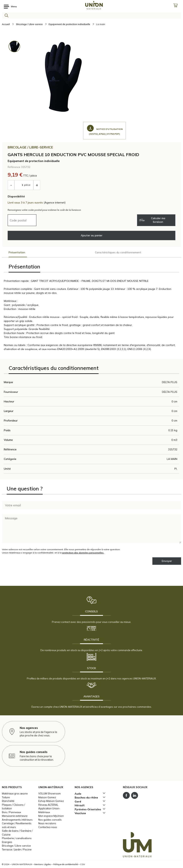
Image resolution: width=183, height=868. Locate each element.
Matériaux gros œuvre (15, 793)
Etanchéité (8, 801)
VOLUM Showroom (49, 793)
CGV (83, 864)
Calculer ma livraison (152, 220)
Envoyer (167, 561)
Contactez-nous (48, 827)
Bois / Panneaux (11, 812)
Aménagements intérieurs (17, 820)
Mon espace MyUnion (51, 816)
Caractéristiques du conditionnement (118, 252)
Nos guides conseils (50, 820)
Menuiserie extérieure (15, 816)
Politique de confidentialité (66, 864)
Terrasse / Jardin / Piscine (17, 849)
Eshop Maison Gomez (51, 801)
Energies (7, 842)
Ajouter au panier (92, 235)
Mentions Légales (43, 864)
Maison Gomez (47, 797)
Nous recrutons (47, 823)
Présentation (17, 252)
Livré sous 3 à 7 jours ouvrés (26, 203)
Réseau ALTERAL (48, 805)
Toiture (6, 797)
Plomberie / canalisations (17, 838)
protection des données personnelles (83, 553)
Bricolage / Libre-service (16, 846)
